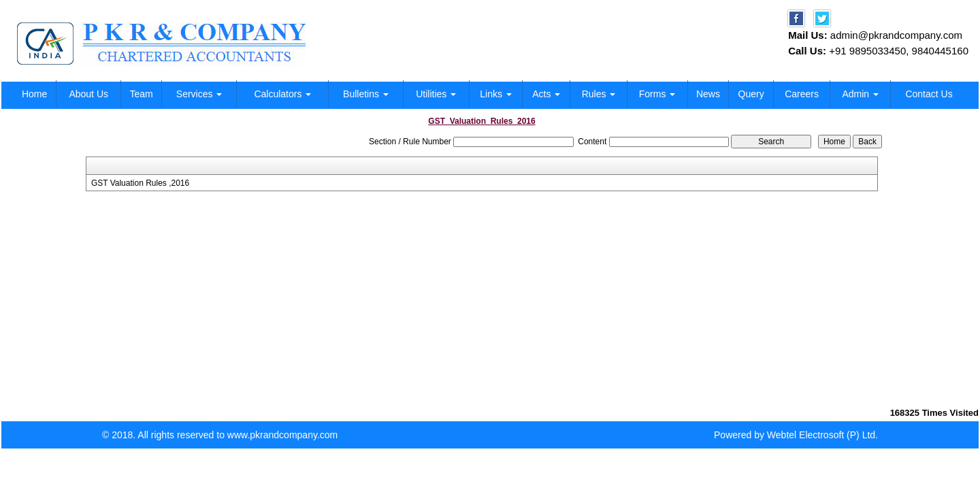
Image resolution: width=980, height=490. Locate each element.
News (708, 94)
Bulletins (366, 94)
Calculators (282, 94)
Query (751, 94)
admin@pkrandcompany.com (896, 35)
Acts (546, 94)
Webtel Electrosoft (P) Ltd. (822, 435)
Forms (657, 94)
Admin (860, 94)
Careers (802, 94)
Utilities (436, 94)
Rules (599, 94)
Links (496, 94)
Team (141, 94)
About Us (88, 94)
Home (34, 94)
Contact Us (929, 94)
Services (199, 94)
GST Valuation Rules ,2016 (140, 183)
